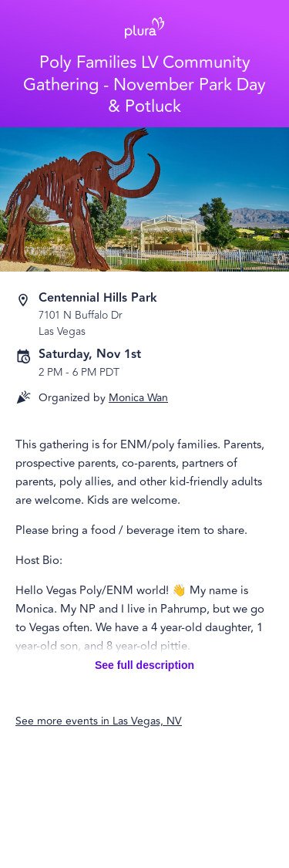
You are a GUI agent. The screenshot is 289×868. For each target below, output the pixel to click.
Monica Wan (138, 398)
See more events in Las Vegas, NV (99, 721)
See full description (144, 665)
